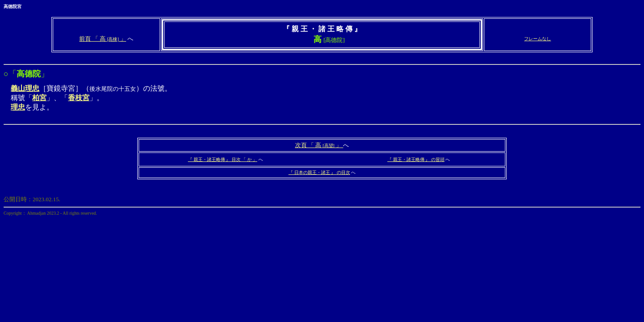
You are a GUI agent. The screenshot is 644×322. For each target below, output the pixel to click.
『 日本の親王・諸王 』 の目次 (319, 172)
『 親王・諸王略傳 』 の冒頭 (416, 159)
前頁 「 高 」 (103, 39)
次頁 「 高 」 (319, 145)
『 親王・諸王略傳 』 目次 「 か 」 (222, 159)
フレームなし (538, 39)
